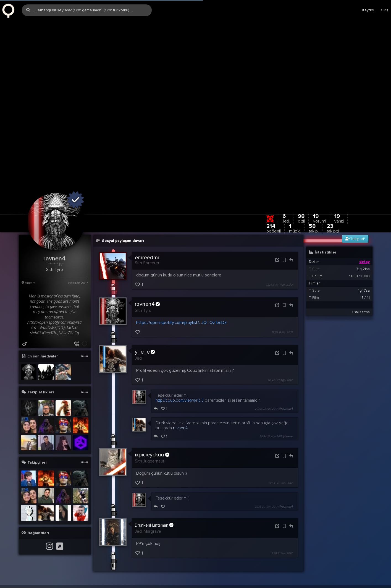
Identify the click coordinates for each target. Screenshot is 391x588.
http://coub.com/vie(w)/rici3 (180, 351)
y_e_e (145, 303)
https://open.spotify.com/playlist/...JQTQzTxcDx (181, 274)
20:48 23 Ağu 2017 (266, 360)
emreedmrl (148, 209)
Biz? (339, 543)
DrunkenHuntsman (154, 476)
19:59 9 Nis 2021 (282, 283)
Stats (352, 543)
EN (375, 543)
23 (333, 179)
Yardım (324, 543)
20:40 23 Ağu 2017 (280, 331)
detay (364, 213)
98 (301, 169)
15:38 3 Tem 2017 (281, 504)
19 (339, 169)
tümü (84, 307)
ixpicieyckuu (152, 406)
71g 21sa (363, 220)
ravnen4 (147, 255)
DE (386, 543)
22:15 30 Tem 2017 (266, 458)
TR (365, 543)
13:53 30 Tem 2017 (280, 434)
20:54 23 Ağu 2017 (271, 387)
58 (314, 179)
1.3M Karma (361, 263)
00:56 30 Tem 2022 (279, 236)
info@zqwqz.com (69, 543)
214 (274, 179)
